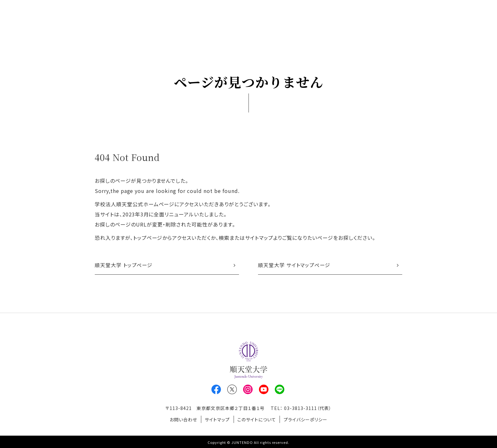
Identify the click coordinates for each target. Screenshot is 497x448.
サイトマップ (217, 419)
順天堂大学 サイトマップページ (294, 266)
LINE (280, 390)
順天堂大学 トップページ (124, 266)
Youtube (264, 390)
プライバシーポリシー (308, 419)
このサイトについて (258, 419)
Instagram (248, 390)
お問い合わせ (181, 419)
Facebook (216, 390)
